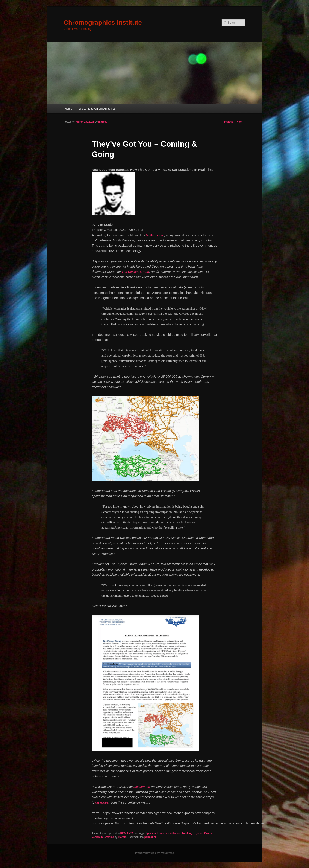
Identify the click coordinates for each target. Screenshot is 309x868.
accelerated (142, 787)
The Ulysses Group (135, 272)
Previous (226, 122)
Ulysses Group (203, 833)
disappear (103, 802)
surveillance (173, 833)
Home (68, 109)
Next (241, 122)
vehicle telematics (103, 837)
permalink (151, 837)
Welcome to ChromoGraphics (97, 109)
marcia (102, 122)
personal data (156, 833)
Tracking (187, 833)
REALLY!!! (127, 833)
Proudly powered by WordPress (154, 853)
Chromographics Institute (103, 22)
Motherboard (155, 235)
